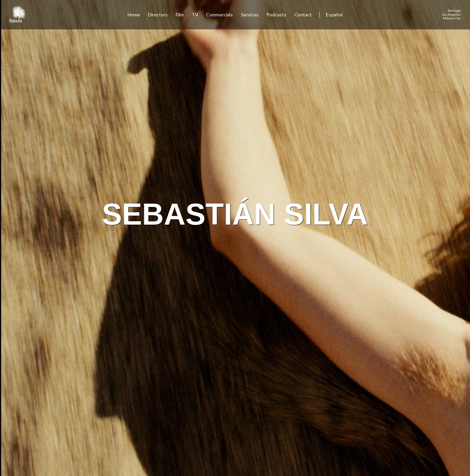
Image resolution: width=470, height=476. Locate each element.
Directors (158, 15)
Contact (303, 15)
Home (134, 15)
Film (180, 15)
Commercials (219, 15)
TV (195, 15)
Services (250, 15)
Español (334, 15)
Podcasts (276, 15)
